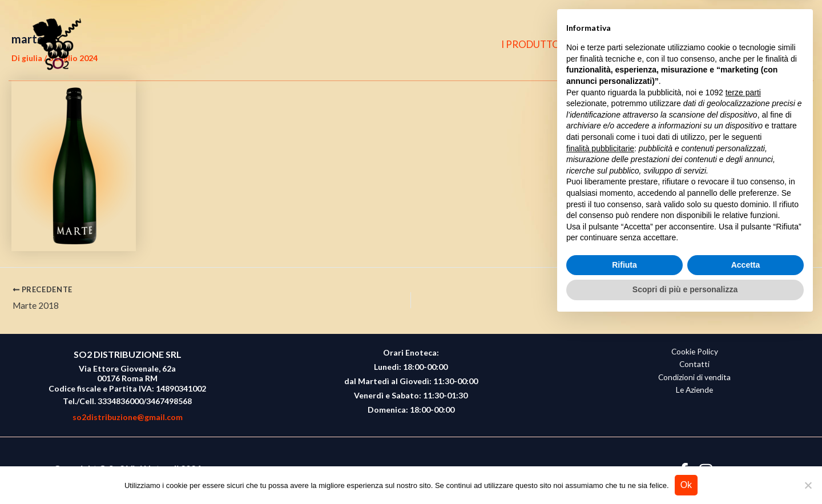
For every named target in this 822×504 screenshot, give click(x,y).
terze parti (743, 276)
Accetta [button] (746, 448)
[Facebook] (742, 45)
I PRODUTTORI (543, 44)
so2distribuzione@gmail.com (128, 417)
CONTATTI (688, 44)
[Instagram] (764, 45)
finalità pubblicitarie (600, 331)
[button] (788, 45)
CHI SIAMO (620, 44)
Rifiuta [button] (624, 448)
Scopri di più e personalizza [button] (685, 473)
